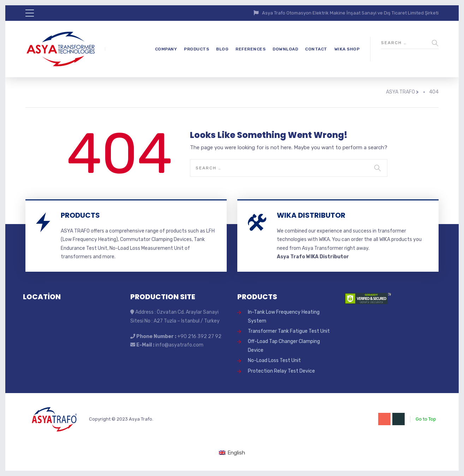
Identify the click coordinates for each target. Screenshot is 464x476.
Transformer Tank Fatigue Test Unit (289, 331)
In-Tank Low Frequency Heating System (284, 316)
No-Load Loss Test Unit (274, 360)
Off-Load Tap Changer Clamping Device (284, 346)
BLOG (222, 49)
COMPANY (166, 49)
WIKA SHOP (347, 49)
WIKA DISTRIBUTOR (311, 215)
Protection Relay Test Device (281, 371)
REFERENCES (251, 49)
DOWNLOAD (285, 49)
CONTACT (316, 49)
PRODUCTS (197, 49)
